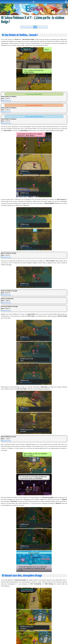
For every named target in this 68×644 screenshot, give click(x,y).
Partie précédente (27, 27)
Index (35, 27)
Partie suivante (42, 27)
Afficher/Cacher (6, 101)
